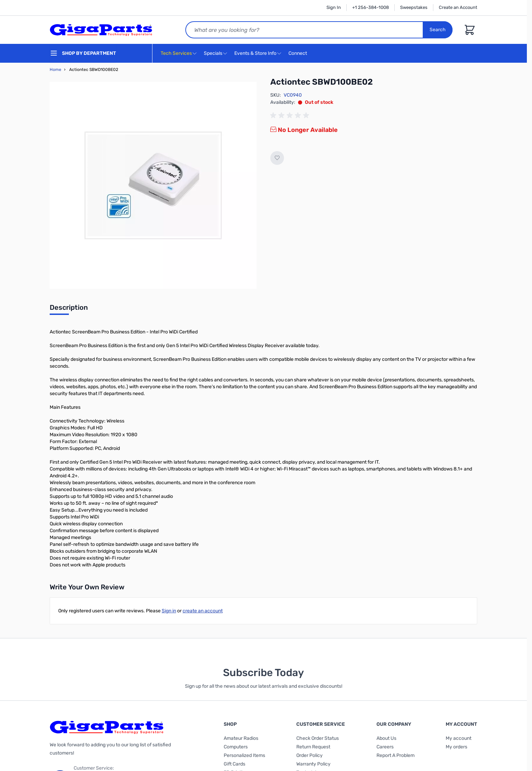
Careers (385, 747)
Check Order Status (318, 738)
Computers (236, 747)
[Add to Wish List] (277, 158)
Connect (299, 54)
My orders (456, 747)
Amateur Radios (241, 738)
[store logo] (101, 30)
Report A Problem (395, 755)
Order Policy (310, 755)
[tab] (69, 309)
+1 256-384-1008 (370, 7)
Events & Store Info (255, 53)
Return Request (313, 747)
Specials (213, 53)
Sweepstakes (414, 7)
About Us (386, 738)
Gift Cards (234, 764)
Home (55, 70)
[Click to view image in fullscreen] (153, 185)
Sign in (169, 611)
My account (459, 738)
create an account (203, 611)
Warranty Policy (313, 764)
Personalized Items (244, 755)
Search (438, 30)
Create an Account (458, 7)
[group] (291, 115)
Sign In (334, 7)
